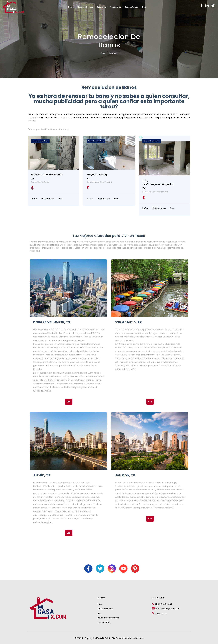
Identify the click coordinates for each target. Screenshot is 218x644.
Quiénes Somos (85, 7)
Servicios (101, 7)
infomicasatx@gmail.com (168, 609)
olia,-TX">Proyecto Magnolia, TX (158, 184)
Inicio (71, 7)
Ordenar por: (34, 129)
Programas (115, 7)
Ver (69, 402)
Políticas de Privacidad (108, 618)
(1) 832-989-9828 (164, 604)
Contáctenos (131, 7)
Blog (144, 7)
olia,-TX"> (165, 156)
